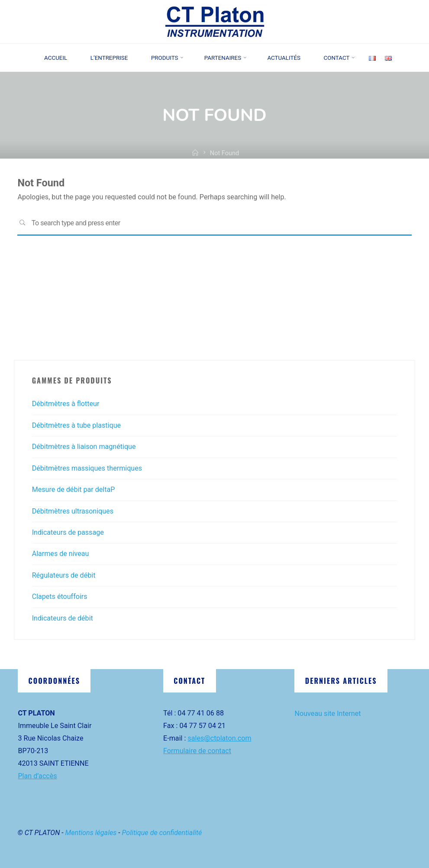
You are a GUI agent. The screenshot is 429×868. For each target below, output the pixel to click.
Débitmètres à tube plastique (77, 425)
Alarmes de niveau (61, 554)
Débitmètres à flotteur (66, 404)
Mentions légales (91, 833)
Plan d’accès (37, 776)
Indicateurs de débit (63, 618)
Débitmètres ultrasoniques (73, 511)
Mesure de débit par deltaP (74, 489)
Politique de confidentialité (162, 833)
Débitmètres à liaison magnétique (84, 447)
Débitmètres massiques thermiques (87, 468)
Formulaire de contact (197, 751)
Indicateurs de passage (68, 532)
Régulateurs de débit (64, 575)
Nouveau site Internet (327, 714)
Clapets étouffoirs (60, 597)
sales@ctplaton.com (219, 738)
